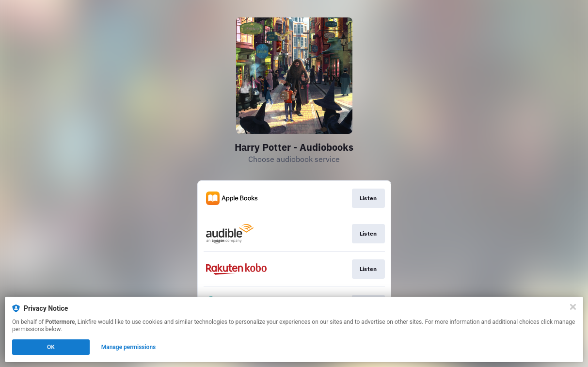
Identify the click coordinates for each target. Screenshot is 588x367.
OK (51, 347)
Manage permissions (129, 347)
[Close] (573, 307)
